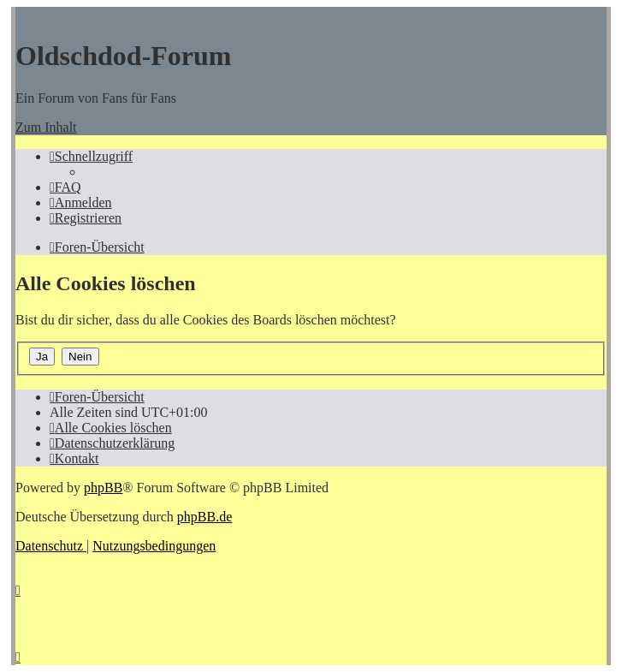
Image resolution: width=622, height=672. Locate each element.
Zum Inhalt (46, 127)
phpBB (103, 488)
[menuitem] (65, 187)
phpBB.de (204, 517)
